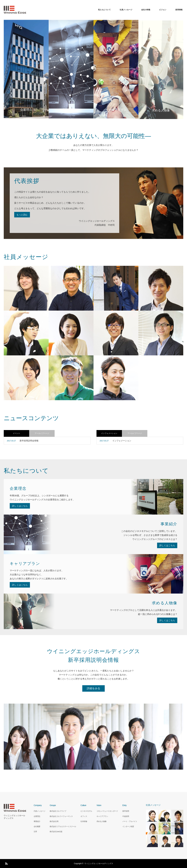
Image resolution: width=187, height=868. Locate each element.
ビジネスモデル (86, 811)
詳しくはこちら (20, 506)
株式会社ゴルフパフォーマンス (61, 816)
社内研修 (84, 821)
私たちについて (104, 10)
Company (38, 805)
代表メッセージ (39, 811)
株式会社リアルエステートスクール (63, 826)
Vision (99, 805)
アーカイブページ (42, 433)
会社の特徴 (146, 10)
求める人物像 (101, 821)
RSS (6, 863)
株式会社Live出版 (56, 832)
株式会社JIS (54, 821)
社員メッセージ (126, 10)
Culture (83, 805)
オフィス (84, 816)
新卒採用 (126, 811)
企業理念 (37, 816)
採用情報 (179, 10)
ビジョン (163, 10)
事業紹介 (37, 821)
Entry (124, 805)
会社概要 (37, 826)
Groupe (53, 805)
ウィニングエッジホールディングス (14, 817)
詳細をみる (93, 688)
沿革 (35, 832)
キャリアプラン (102, 816)
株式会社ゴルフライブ (58, 811)
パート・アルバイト (130, 821)
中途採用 (126, 816)
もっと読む (22, 215)
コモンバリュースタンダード (107, 811)
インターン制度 (128, 826)
